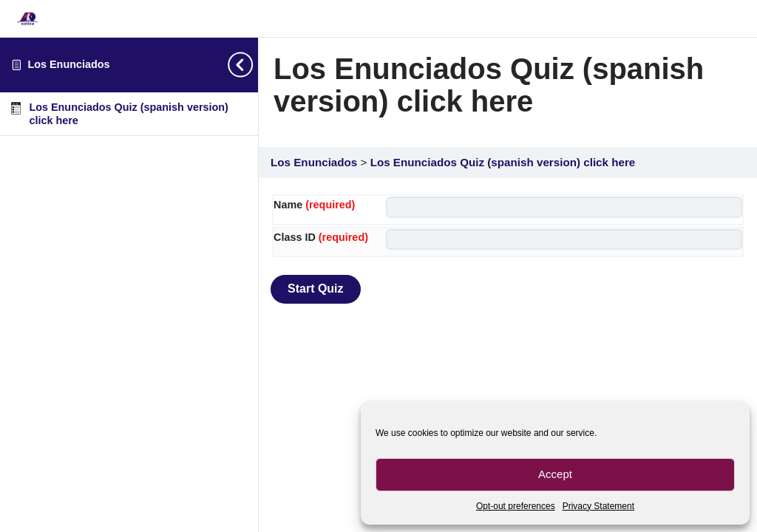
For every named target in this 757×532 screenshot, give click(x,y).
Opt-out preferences (516, 506)
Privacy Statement (598, 506)
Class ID (321, 237)
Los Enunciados (68, 64)
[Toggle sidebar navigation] (248, 65)
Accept (555, 474)
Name (314, 205)
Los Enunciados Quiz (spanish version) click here (503, 162)
